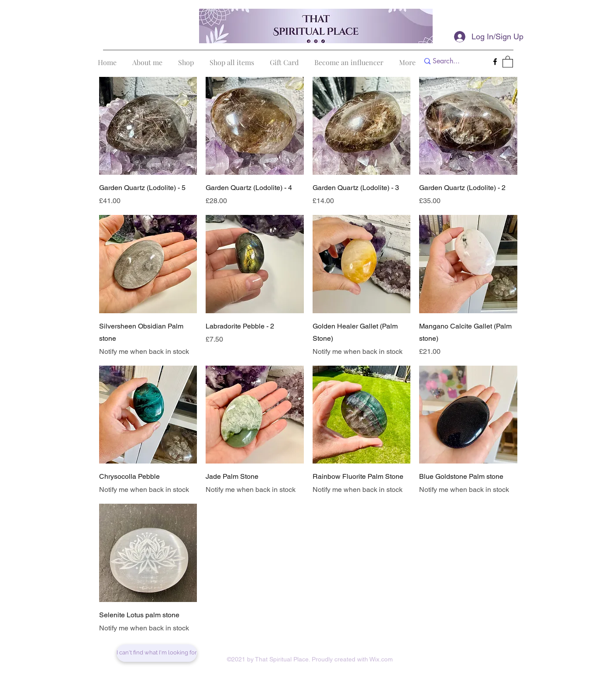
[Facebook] (495, 62)
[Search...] (453, 61)
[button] (508, 61)
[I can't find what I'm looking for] (157, 653)
